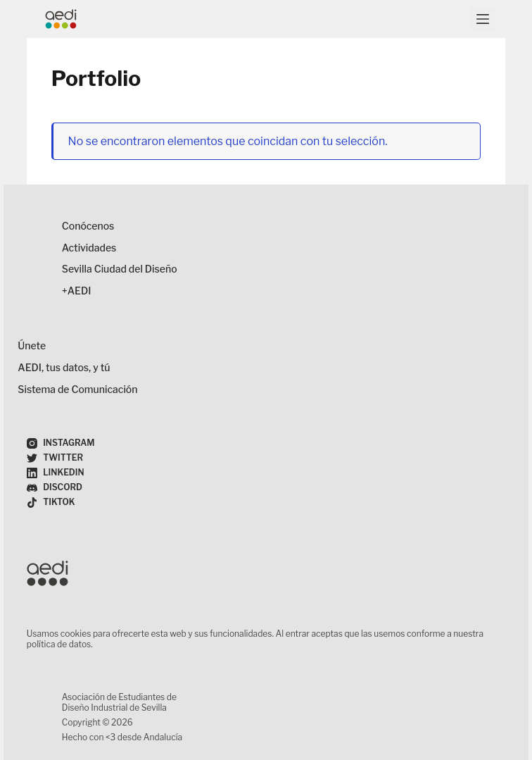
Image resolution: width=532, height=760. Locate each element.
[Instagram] (61, 443)
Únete (32, 345)
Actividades (89, 248)
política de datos (59, 644)
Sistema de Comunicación (77, 389)
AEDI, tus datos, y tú (64, 367)
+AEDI (77, 291)
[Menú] (483, 19)
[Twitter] (55, 458)
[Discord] (55, 488)
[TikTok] (51, 503)
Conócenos (88, 226)
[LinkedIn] (56, 473)
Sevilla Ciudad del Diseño (120, 269)
